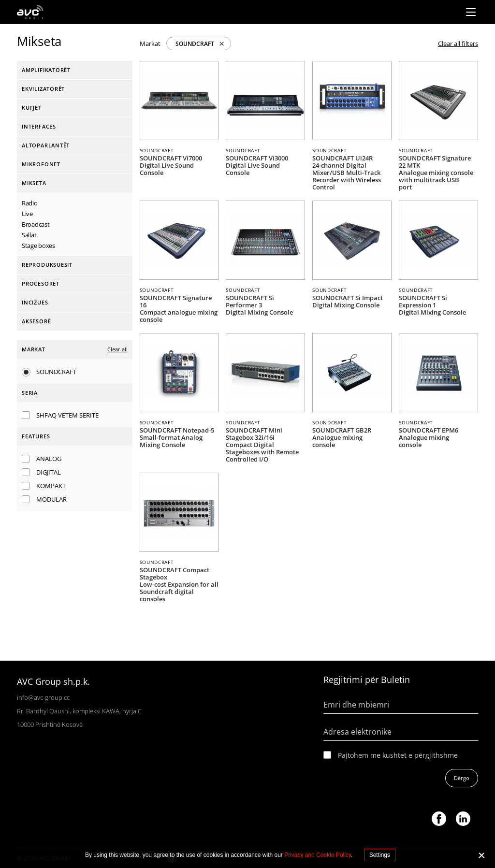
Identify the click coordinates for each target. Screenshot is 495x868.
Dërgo (462, 778)
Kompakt (51, 486)
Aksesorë (36, 321)
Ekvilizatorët (43, 89)
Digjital (49, 472)
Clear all (117, 349)
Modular (51, 499)
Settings (380, 855)
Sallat (29, 235)
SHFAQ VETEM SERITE (67, 415)
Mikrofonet (41, 164)
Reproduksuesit (47, 265)
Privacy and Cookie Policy (318, 855)
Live (27, 214)
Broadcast (36, 224)
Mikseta (34, 183)
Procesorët (41, 283)
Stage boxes (38, 246)
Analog (49, 459)
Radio (30, 203)
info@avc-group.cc (43, 697)
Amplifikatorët (46, 70)
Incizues (35, 302)
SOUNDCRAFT (195, 44)
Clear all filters (458, 43)
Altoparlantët (46, 145)
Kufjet (32, 108)
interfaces (39, 126)
